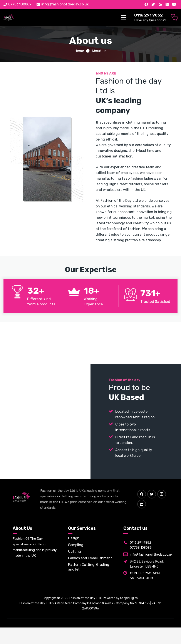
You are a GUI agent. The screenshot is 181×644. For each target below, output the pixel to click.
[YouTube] (174, 4)
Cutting (75, 551)
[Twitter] (153, 4)
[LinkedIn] (167, 4)
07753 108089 (141, 548)
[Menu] (124, 17)
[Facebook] (146, 4)
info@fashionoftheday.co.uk (151, 555)
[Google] (160, 4)
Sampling (76, 545)
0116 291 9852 (141, 543)
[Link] (9, 17)
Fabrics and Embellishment (90, 558)
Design (74, 538)
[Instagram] (162, 494)
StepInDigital (129, 598)
